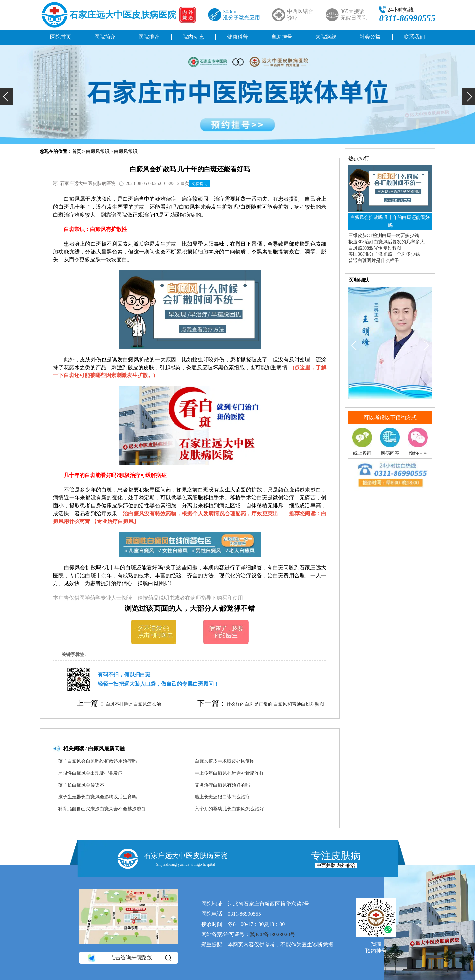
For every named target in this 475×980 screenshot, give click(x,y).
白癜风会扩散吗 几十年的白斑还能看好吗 (390, 222)
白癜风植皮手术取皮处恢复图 (225, 761)
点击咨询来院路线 (129, 958)
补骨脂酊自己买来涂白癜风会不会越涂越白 (102, 809)
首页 (77, 151)
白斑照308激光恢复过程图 (375, 248)
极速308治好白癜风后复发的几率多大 (386, 242)
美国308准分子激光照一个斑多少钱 (384, 254)
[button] (6, 97)
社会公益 (370, 37)
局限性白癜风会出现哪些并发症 (90, 773)
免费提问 (200, 184)
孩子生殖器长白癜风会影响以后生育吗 (97, 797)
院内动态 (193, 37)
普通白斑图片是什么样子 (374, 261)
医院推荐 (149, 37)
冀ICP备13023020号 (273, 934)
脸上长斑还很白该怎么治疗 (222, 797)
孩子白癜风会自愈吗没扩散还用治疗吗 (97, 761)
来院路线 (326, 37)
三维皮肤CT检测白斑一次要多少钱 (384, 236)
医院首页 (61, 37)
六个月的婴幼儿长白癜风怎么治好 (229, 809)
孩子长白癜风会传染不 (81, 785)
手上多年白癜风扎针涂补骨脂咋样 (229, 773)
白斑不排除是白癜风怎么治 (133, 704)
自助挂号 (282, 37)
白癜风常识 (98, 151)
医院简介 (105, 37)
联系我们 (414, 37)
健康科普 (237, 37)
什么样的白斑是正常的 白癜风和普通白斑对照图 (275, 704)
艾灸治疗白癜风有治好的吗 (222, 785)
